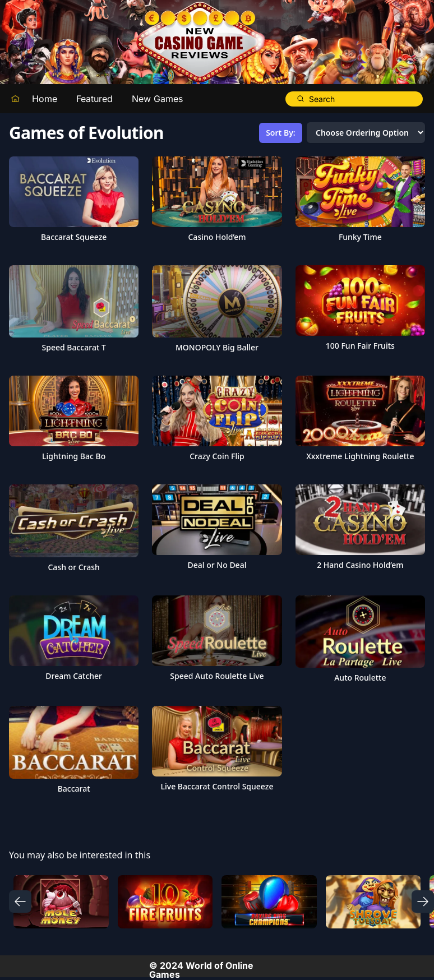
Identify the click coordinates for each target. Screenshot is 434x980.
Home (45, 99)
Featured (94, 99)
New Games (157, 99)
